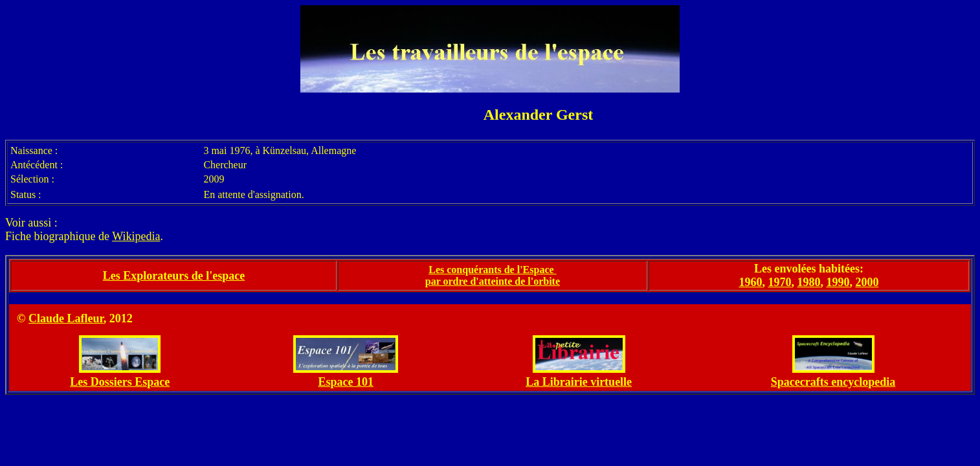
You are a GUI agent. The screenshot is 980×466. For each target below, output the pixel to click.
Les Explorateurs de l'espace (174, 276)
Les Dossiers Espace (120, 382)
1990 (838, 282)
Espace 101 (346, 382)
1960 (750, 282)
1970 (779, 282)
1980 (808, 282)
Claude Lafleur (66, 318)
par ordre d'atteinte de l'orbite (493, 281)
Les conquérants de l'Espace (492, 270)
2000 (867, 282)
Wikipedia (136, 236)
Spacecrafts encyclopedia (833, 382)
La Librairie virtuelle (579, 382)
